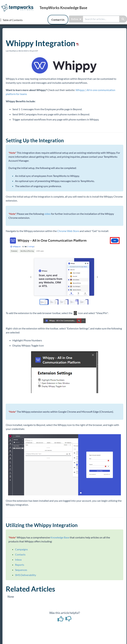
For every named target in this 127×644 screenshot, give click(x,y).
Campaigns (21, 549)
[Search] (123, 19)
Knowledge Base (60, 537)
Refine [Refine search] (76, 19)
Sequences (21, 570)
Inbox (18, 560)
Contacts (20, 554)
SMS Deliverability (26, 575)
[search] (101, 19)
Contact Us (58, 20)
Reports (20, 565)
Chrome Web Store (68, 231)
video (47, 214)
